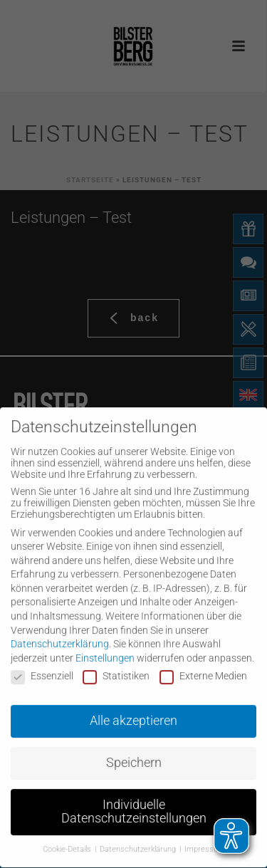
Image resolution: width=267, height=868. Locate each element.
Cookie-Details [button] (68, 839)
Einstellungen (105, 647)
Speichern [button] (134, 752)
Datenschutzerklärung (60, 633)
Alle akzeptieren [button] (133, 710)
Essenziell (42, 666)
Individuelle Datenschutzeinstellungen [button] (134, 801)
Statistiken (116, 666)
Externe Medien (203, 666)
